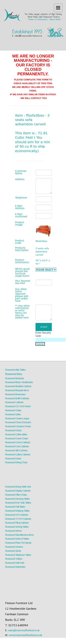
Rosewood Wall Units (15, 563)
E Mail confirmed (21, 215)
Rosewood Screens (14, 547)
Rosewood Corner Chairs (16, 438)
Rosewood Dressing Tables (17, 499)
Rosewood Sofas (13, 414)
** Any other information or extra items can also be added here (22, 312)
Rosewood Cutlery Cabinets (18, 454)
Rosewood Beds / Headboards (19, 382)
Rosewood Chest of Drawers (18, 422)
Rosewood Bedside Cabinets (18, 386)
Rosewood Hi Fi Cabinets (16, 515)
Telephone (21, 198)
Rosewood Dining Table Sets (18, 487)
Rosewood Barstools (14, 378)
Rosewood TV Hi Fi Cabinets (18, 519)
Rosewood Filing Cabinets (17, 523)
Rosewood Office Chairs (16, 495)
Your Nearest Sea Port (23, 282)
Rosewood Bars (14, 374)
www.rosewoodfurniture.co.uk (25, 635)
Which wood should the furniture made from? (22, 272)
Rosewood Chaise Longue (17, 418)
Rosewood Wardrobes (15, 567)
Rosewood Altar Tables (15, 370)
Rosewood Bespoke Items (17, 390)
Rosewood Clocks (13, 430)
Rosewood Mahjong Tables (17, 511)
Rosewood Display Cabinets (18, 491)
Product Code (20, 242)
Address (20, 179)
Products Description (22, 249)
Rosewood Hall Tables (15, 507)
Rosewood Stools (13, 551)
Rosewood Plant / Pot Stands (18, 543)
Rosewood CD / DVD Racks (18, 406)
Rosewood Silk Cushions (16, 450)
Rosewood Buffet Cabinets (17, 398)
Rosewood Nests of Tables (17, 539)
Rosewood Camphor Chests (18, 426)
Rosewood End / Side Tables (18, 503)
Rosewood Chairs (13, 410)
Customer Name (21, 172)
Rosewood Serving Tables (17, 527)
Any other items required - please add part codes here (22, 295)
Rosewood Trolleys (14, 559)
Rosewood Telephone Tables (18, 555)
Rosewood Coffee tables (16, 434)
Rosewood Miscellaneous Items (19, 535)
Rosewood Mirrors (13, 531)
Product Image (20, 224)
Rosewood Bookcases (15, 394)
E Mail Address (20, 207)
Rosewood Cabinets (14, 402)
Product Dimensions (22, 261)
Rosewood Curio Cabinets (17, 446)
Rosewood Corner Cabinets (18, 442)
